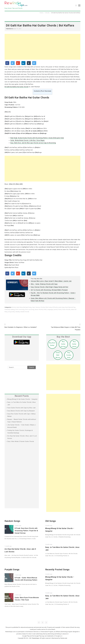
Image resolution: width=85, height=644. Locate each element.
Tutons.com (64, 638)
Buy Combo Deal (69, 355)
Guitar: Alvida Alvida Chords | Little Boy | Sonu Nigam (28, 140)
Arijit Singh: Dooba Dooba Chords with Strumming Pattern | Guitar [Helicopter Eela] (37, 138)
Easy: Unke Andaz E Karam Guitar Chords (21, 442)
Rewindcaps (36, 638)
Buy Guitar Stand (74, 344)
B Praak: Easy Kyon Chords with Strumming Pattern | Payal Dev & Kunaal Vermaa (26, 531)
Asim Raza (20, 307)
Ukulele (18, 312)
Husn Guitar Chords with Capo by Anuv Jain (22, 408)
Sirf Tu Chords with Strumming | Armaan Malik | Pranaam (49, 290)
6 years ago (18, 526)
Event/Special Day (70, 307)
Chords (47, 13)
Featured (7, 310)
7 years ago (18, 575)
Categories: (8, 307)
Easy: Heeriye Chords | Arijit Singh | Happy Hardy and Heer (50, 287)
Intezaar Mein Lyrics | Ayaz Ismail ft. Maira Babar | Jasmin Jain (51, 281)
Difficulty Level (57, 307)
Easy (63, 307)
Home (41, 13)
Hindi (45, 310)
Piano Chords (66, 310)
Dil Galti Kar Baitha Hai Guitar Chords (16, 87)
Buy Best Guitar (52, 344)
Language (50, 310)
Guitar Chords (39, 310)
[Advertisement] (42, 47)
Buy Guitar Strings (63, 344)
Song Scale (11, 312)
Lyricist (56, 310)
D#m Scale (49, 307)
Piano (60, 310)
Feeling (12, 310)
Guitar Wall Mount (58, 355)
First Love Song (20, 310)
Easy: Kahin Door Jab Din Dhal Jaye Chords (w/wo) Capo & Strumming (33, 143)
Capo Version (36, 307)
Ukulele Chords (25, 312)
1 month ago (8, 546)
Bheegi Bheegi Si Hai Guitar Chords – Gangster (22, 399)
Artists (14, 307)
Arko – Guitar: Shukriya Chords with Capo (44, 284)
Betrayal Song (27, 307)
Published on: (10, 29)
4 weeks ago (49, 526)
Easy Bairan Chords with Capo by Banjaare (21, 411)
